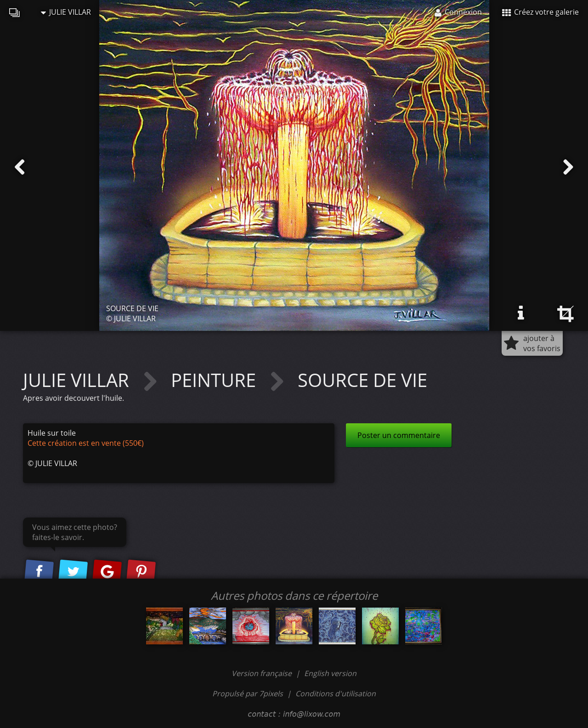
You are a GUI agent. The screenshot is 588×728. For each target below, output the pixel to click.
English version (330, 673)
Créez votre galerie (540, 12)
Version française (263, 673)
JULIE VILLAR (66, 12)
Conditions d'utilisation (336, 694)
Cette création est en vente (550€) (86, 443)
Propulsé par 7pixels (248, 694)
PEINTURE (216, 380)
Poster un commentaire (399, 435)
